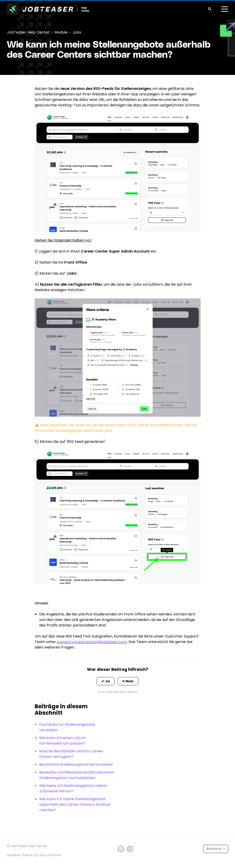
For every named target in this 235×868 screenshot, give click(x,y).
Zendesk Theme (20, 855)
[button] (106, 681)
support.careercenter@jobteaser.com (92, 642)
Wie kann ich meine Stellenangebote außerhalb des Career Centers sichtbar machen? (75, 804)
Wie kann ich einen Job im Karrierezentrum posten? (63, 741)
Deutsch (214, 849)
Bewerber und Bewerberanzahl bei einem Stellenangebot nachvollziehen (77, 775)
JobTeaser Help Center (28, 32)
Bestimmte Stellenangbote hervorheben (76, 764)
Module (61, 32)
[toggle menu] (225, 9)
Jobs (77, 32)
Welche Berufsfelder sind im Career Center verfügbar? (71, 754)
